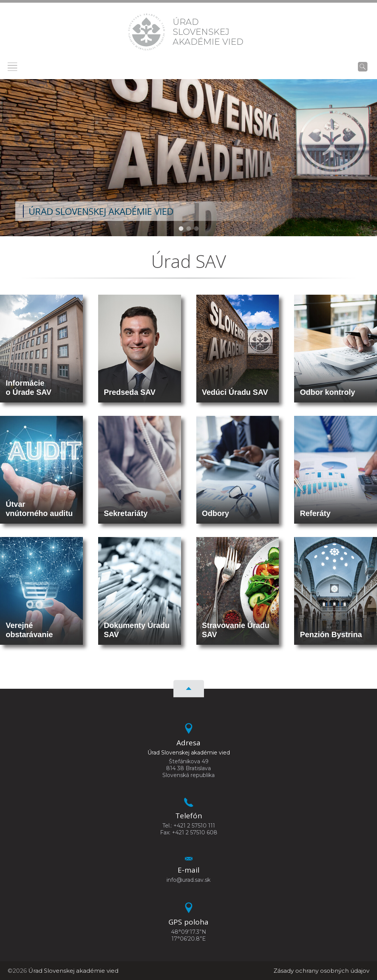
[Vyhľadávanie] (363, 67)
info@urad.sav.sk (188, 880)
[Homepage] (146, 32)
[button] (181, 229)
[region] (188, 158)
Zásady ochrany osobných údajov (321, 971)
